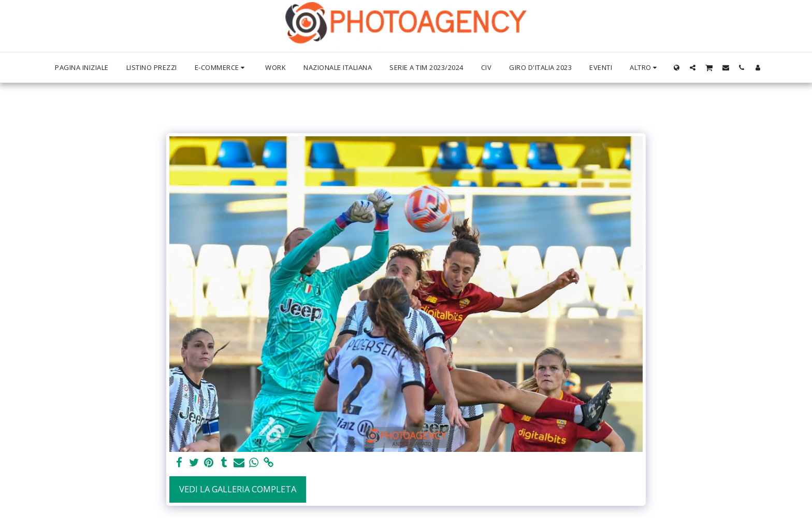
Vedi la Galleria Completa (238, 489)
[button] (693, 67)
